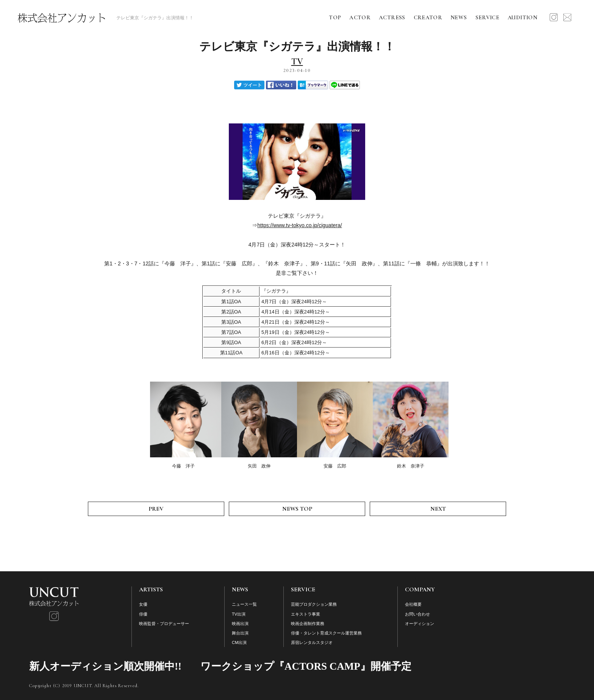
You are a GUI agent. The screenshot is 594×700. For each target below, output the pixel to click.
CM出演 (239, 642)
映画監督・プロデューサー (164, 624)
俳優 (143, 614)
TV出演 (239, 614)
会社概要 (413, 604)
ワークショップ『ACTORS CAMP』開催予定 (306, 666)
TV (297, 62)
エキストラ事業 (306, 614)
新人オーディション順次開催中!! (105, 666)
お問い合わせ (417, 614)
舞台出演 (240, 633)
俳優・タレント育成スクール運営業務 (326, 633)
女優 (143, 604)
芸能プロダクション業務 (314, 604)
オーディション (420, 624)
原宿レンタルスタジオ (312, 642)
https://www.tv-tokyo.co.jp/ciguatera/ (299, 225)
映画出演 (240, 624)
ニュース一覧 (244, 604)
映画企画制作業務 (308, 624)
